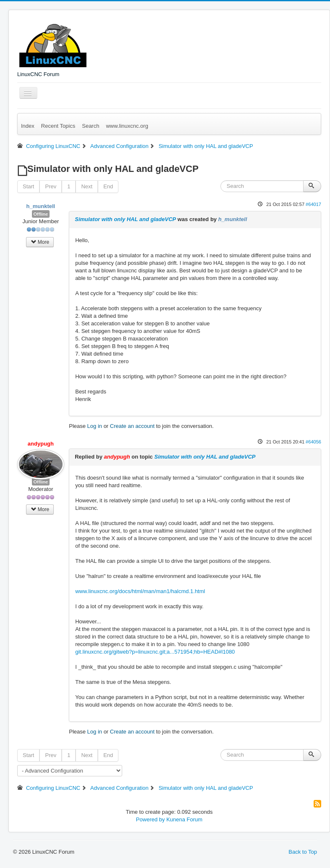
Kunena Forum (184, 819)
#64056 (313, 442)
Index (28, 126)
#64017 (313, 204)
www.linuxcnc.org (127, 126)
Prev (51, 186)
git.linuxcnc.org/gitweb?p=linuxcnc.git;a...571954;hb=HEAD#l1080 (155, 652)
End (108, 186)
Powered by (151, 819)
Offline (41, 214)
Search (90, 126)
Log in (95, 426)
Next (87, 186)
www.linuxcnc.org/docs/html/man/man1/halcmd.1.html (140, 591)
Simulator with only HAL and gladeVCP (125, 219)
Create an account (132, 426)
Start (28, 186)
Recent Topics (58, 126)
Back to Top (303, 852)
